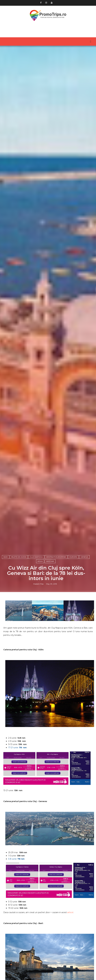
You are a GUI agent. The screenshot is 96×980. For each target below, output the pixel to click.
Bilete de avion (19, 599)
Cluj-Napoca (36, 599)
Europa (73, 599)
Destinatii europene (56, 599)
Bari (6, 599)
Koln (40, 604)
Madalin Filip (38, 627)
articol (70, 955)
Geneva (84, 599)
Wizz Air (50, 604)
